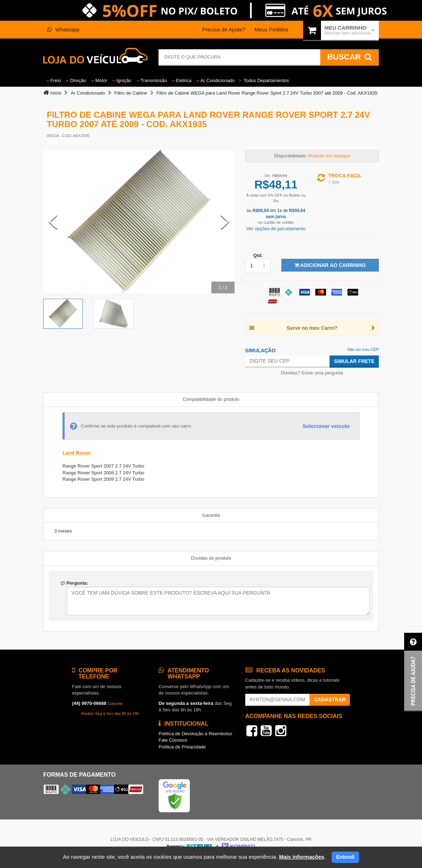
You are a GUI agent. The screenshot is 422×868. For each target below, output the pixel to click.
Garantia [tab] (211, 515)
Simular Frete (354, 361)
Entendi (345, 857)
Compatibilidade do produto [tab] (211, 399)
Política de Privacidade (182, 747)
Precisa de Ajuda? (224, 29)
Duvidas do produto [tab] (211, 558)
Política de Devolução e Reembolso (195, 734)
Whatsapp (63, 29)
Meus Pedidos (271, 29)
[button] (413, 672)
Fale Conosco (173, 740)
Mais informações (302, 857)
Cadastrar (330, 700)
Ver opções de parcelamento (276, 229)
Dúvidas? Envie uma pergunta (312, 373)
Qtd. (258, 255)
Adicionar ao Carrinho (330, 265)
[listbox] (258, 266)
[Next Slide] (225, 222)
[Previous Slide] (53, 222)
